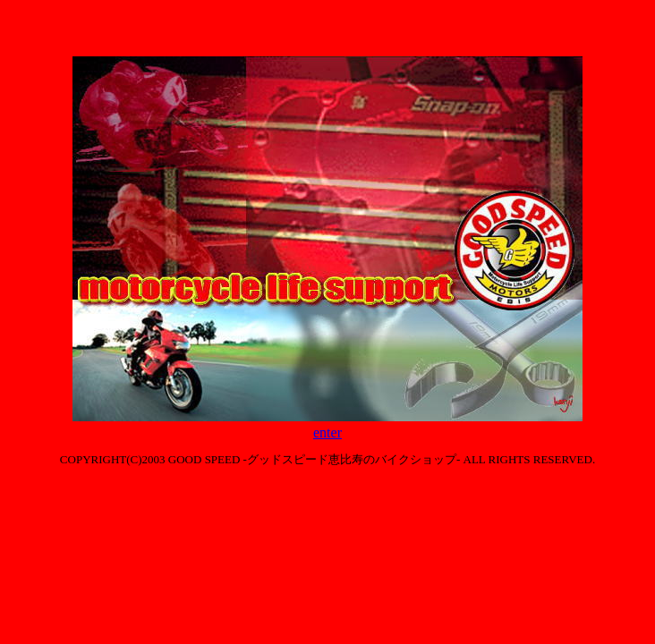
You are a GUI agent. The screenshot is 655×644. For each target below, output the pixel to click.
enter (327, 432)
